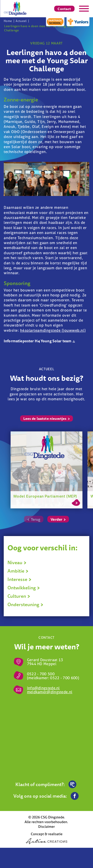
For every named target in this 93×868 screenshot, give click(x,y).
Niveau (17, 562)
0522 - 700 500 (41, 674)
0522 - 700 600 (64, 678)
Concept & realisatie (46, 838)
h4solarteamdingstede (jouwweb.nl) (53, 330)
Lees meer (76, 502)
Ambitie (18, 571)
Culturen (19, 596)
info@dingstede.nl (43, 688)
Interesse (19, 579)
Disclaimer (46, 826)
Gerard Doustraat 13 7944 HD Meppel (45, 662)
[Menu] (84, 9)
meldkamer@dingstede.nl (50, 692)
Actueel (21, 21)
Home (8, 21)
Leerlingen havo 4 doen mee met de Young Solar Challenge (39, 28)
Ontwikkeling (24, 588)
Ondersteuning (25, 604)
